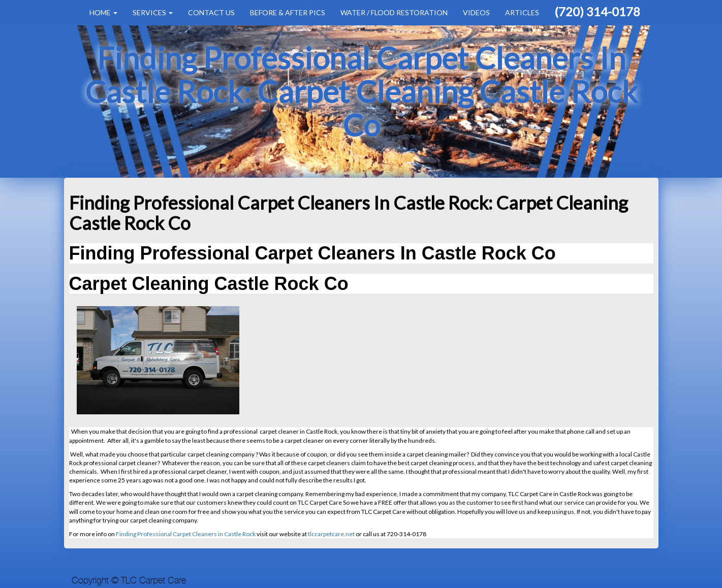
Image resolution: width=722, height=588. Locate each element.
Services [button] (153, 12)
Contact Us (211, 12)
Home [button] (103, 12)
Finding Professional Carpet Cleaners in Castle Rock (186, 534)
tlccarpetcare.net (331, 534)
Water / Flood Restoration (394, 12)
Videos (476, 12)
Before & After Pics (288, 12)
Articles (522, 12)
